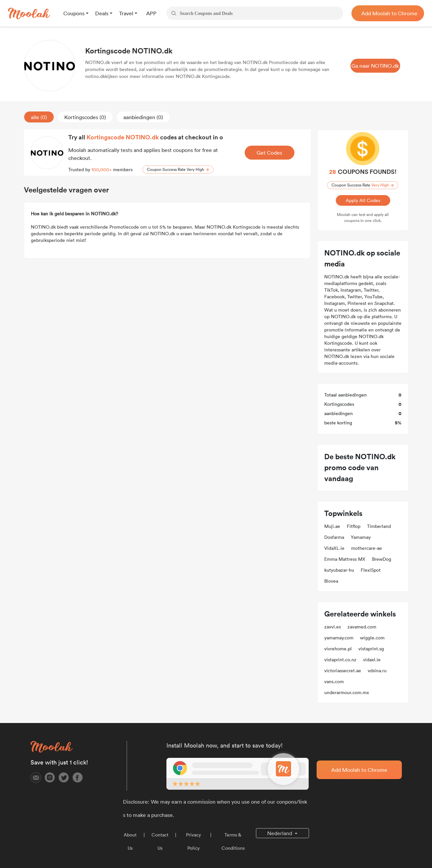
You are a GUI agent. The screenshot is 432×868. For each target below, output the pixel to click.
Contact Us (160, 841)
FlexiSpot (371, 570)
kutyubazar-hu (339, 570)
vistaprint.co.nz (340, 660)
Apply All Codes (362, 200)
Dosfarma (334, 537)
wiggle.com (372, 638)
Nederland (280, 833)
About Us (130, 841)
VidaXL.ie (334, 548)
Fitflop (354, 526)
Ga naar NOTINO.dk (375, 66)
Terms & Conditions (233, 841)
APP (151, 13)
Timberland (379, 526)
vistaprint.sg (371, 649)
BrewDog (382, 559)
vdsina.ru (377, 671)
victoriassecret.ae (343, 671)
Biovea (331, 581)
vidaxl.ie (372, 660)
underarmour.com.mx (347, 692)
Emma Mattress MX (345, 559)
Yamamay (361, 537)
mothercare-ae (367, 548)
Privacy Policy (193, 841)
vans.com (334, 682)
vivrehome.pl (338, 649)
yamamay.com (339, 638)
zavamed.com (362, 627)
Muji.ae (332, 526)
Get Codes (269, 153)
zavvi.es (333, 627)
